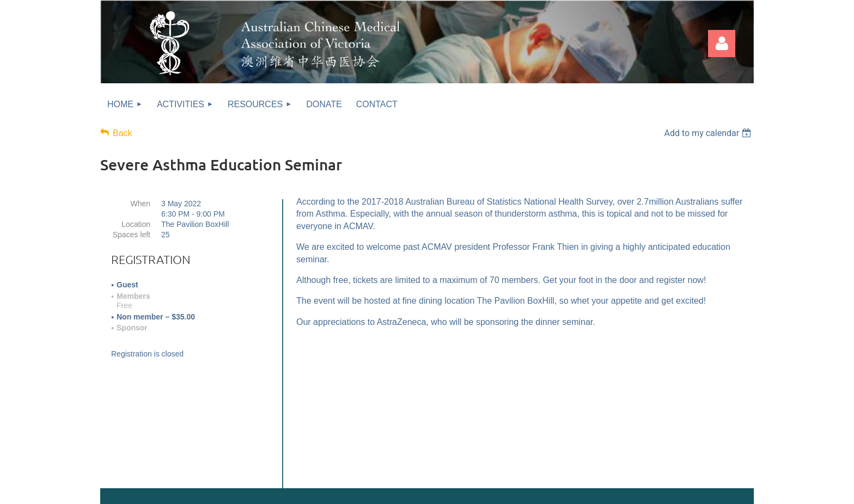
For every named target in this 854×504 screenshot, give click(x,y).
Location (136, 224)
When (140, 204)
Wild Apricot (643, 490)
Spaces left (132, 235)
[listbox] (709, 133)
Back (123, 133)
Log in (722, 44)
